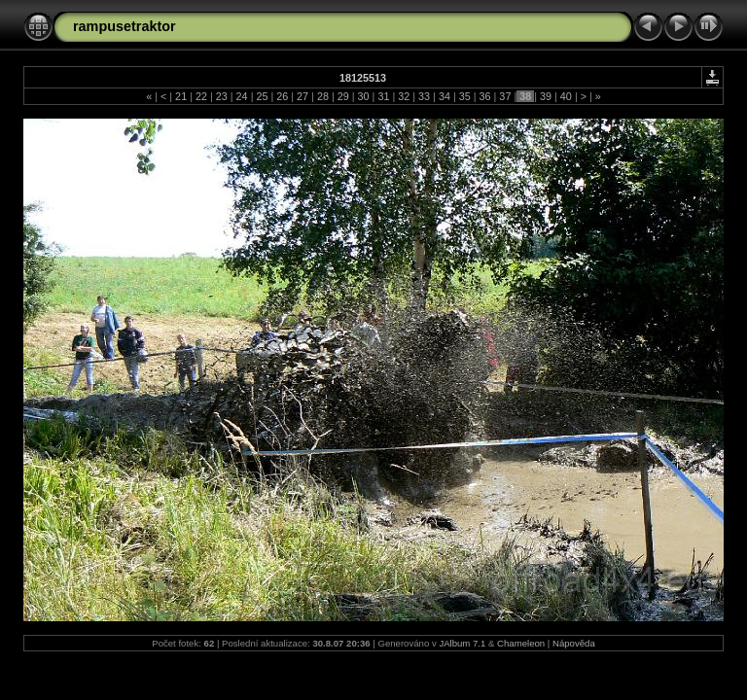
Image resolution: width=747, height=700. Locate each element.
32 (404, 96)
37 (505, 96)
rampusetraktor (124, 26)
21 (181, 96)
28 (323, 96)
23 (222, 96)
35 (465, 96)
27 (302, 96)
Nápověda (574, 643)
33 (424, 96)
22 (201, 96)
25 (262, 96)
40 (566, 96)
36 (485, 96)
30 (364, 96)
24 (242, 96)
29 (343, 96)
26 (282, 96)
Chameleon (521, 643)
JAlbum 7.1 (462, 643)
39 (546, 96)
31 (383, 96)
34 (445, 96)
